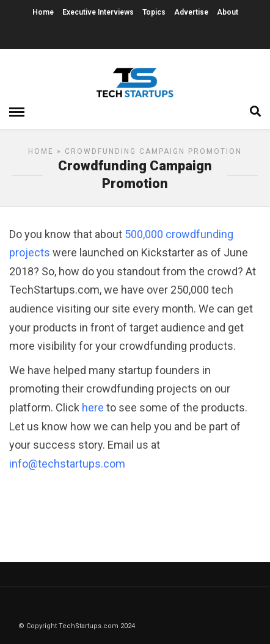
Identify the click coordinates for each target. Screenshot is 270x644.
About (228, 12)
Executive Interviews (98, 12)
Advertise (191, 12)
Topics (154, 12)
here (93, 407)
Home (43, 12)
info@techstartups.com (67, 464)
